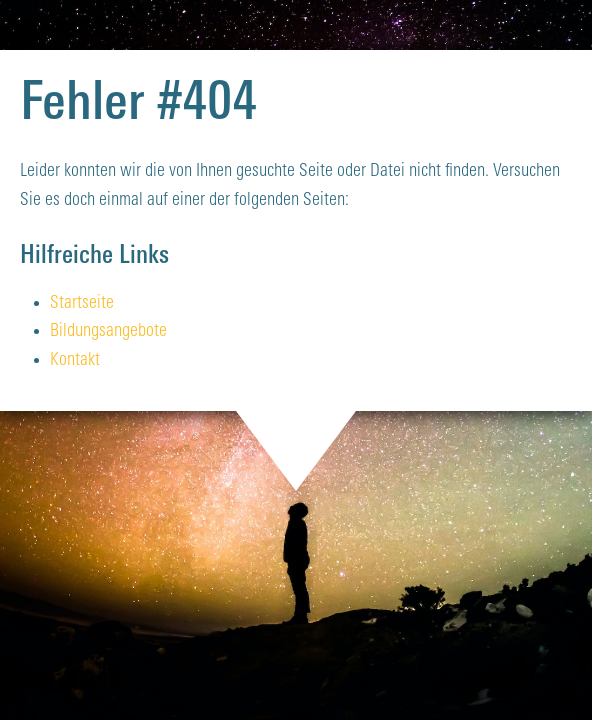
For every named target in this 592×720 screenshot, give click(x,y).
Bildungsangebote (108, 331)
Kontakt (75, 360)
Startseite (82, 303)
